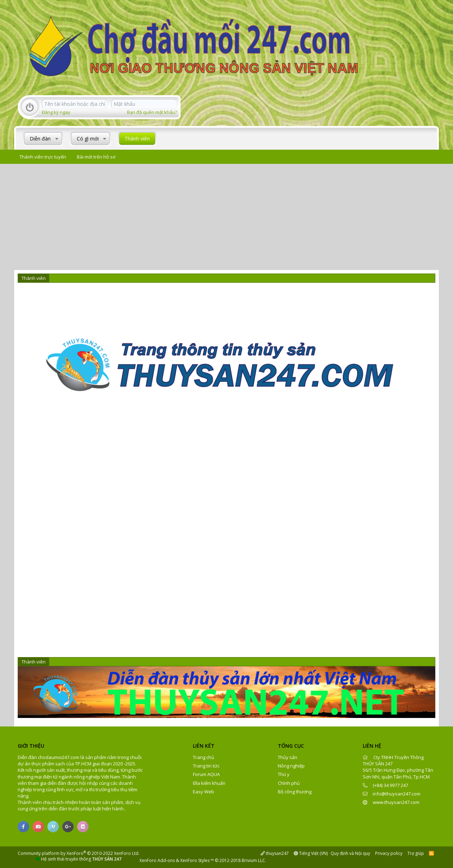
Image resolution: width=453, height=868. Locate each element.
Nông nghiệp (291, 766)
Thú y (284, 774)
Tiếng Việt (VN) (311, 853)
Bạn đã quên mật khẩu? (152, 112)
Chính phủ (289, 783)
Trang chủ (203, 757)
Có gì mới (88, 139)
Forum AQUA (206, 774)
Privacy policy (389, 853)
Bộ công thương (295, 792)
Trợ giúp (416, 853)
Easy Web (203, 792)
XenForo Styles (195, 860)
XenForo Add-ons (157, 860)
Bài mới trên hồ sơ (96, 157)
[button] (57, 139)
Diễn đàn (40, 139)
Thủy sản (288, 757)
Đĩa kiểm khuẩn (209, 783)
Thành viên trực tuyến (43, 157)
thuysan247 (275, 853)
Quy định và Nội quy (350, 853)
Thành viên (137, 139)
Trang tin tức (206, 766)
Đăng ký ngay (56, 112)
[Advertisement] (226, 217)
